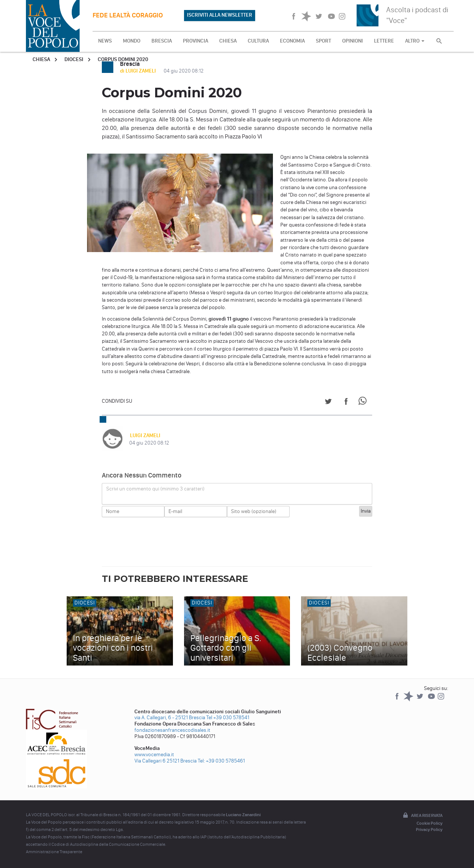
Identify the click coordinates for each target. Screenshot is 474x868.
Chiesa (41, 59)
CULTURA (258, 41)
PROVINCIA (196, 41)
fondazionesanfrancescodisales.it (172, 730)
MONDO (132, 41)
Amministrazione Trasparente (54, 852)
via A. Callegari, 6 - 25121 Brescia (170, 718)
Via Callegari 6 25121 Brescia (166, 761)
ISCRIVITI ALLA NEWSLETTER (220, 15)
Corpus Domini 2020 (123, 59)
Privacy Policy (429, 830)
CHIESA (228, 41)
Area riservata (422, 816)
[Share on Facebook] (346, 403)
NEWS (105, 41)
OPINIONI (353, 41)
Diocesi (74, 59)
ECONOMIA (292, 41)
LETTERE (384, 41)
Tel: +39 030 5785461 (221, 761)
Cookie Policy (430, 823)
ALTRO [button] (415, 41)
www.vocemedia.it (154, 755)
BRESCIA (162, 41)
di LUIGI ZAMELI (138, 71)
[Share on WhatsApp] (364, 403)
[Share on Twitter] (328, 403)
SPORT (323, 41)
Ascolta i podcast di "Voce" (417, 15)
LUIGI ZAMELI (144, 435)
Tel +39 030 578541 (228, 718)
